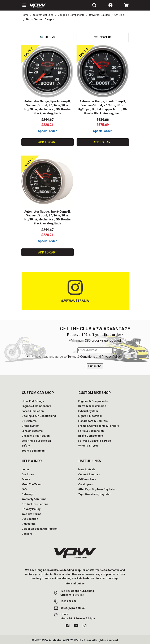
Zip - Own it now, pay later (95, 494)
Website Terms (31, 514)
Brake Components (91, 436)
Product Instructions (35, 504)
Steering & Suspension (36, 441)
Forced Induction (33, 411)
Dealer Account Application (39, 529)
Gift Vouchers (87, 479)
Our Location (30, 519)
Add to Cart (48, 142)
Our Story (28, 474)
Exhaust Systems (32, 431)
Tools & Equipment (33, 451)
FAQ (24, 489)
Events (26, 479)
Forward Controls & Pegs (95, 441)
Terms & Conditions (81, 357)
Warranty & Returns (34, 499)
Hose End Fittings (33, 401)
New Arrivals (87, 469)
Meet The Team (31, 484)
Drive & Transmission (92, 406)
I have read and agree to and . (77, 357)
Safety (26, 446)
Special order (47, 131)
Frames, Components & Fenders (99, 426)
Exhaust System (88, 411)
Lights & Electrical (90, 416)
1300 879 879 (68, 601)
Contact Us (29, 524)
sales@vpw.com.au (73, 608)
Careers (27, 534)
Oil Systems (29, 421)
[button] (24, 5)
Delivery (27, 494)
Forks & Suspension (91, 431)
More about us (75, 583)
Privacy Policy (111, 357)
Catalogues (85, 484)
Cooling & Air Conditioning (39, 416)
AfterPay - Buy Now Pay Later (97, 489)
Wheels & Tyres (88, 446)
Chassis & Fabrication (36, 436)
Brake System (30, 426)
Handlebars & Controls (93, 421)
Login (25, 469)
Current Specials (89, 474)
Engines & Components (36, 406)
